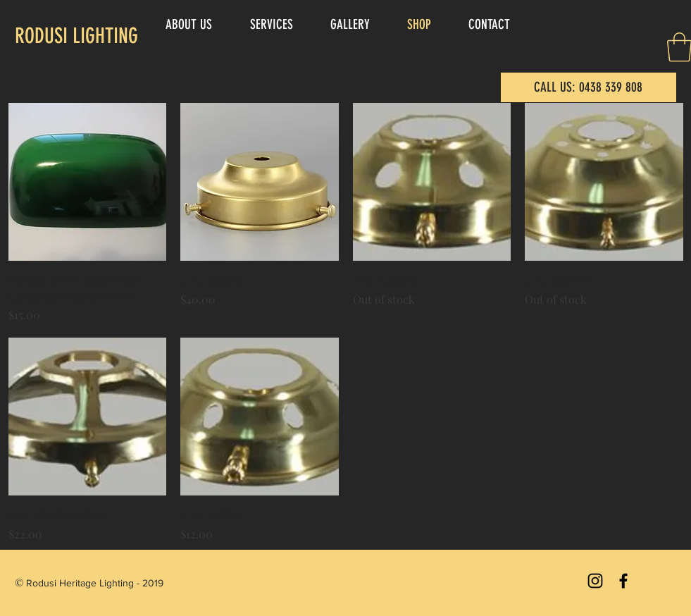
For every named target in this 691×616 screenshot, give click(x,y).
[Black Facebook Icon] (623, 581)
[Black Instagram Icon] (595, 581)
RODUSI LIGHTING (76, 36)
